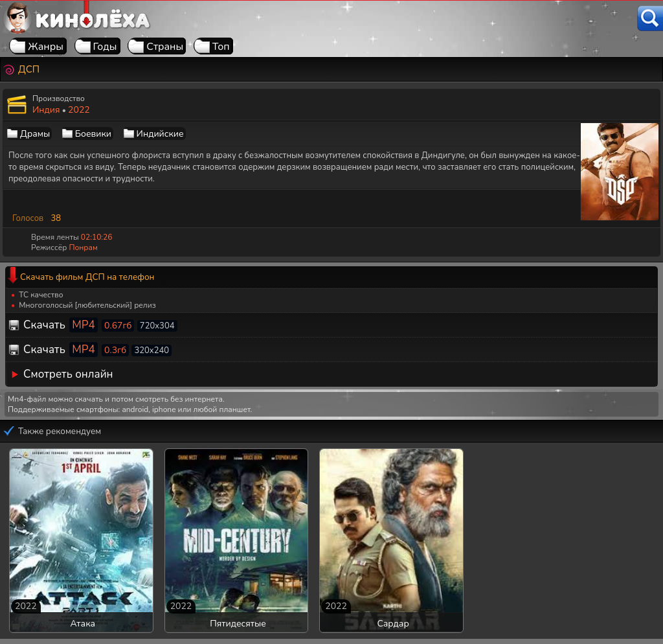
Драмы (35, 134)
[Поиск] (650, 18)
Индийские (160, 134)
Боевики (93, 134)
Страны (165, 47)
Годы (105, 47)
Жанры (46, 47)
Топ (221, 47)
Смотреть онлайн (68, 374)
